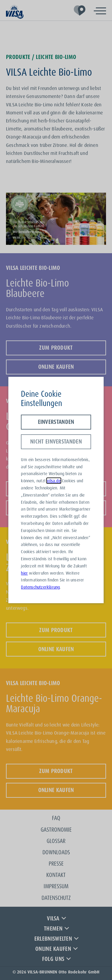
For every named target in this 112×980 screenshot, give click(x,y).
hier (24, 573)
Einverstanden (56, 422)
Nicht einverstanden (56, 441)
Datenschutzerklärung (40, 587)
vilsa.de (54, 481)
